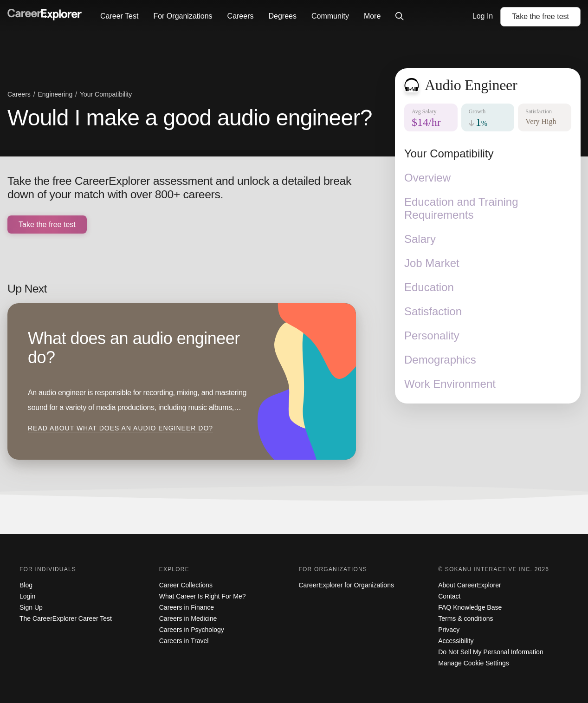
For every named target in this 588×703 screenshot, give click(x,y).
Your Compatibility (449, 153)
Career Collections (186, 585)
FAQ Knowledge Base (470, 607)
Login (27, 596)
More (372, 16)
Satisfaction (433, 311)
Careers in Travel (184, 641)
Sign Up (31, 607)
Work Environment (450, 384)
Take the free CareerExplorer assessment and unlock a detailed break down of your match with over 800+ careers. (179, 188)
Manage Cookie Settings (474, 663)
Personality (432, 335)
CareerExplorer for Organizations (346, 585)
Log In (483, 16)
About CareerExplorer (469, 585)
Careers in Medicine (188, 618)
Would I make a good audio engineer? (190, 118)
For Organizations (183, 16)
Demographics (440, 360)
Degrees (282, 16)
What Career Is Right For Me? (203, 596)
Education (429, 287)
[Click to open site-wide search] (400, 17)
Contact (449, 596)
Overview (427, 178)
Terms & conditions (465, 618)
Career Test (119, 16)
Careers (241, 16)
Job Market (432, 263)
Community (330, 16)
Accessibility (456, 641)
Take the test (540, 16)
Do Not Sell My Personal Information (491, 652)
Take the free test (47, 225)
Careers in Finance (187, 607)
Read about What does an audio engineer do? (120, 428)
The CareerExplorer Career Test (66, 618)
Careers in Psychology (192, 630)
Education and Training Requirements (461, 208)
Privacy (449, 630)
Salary (420, 239)
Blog (26, 585)
